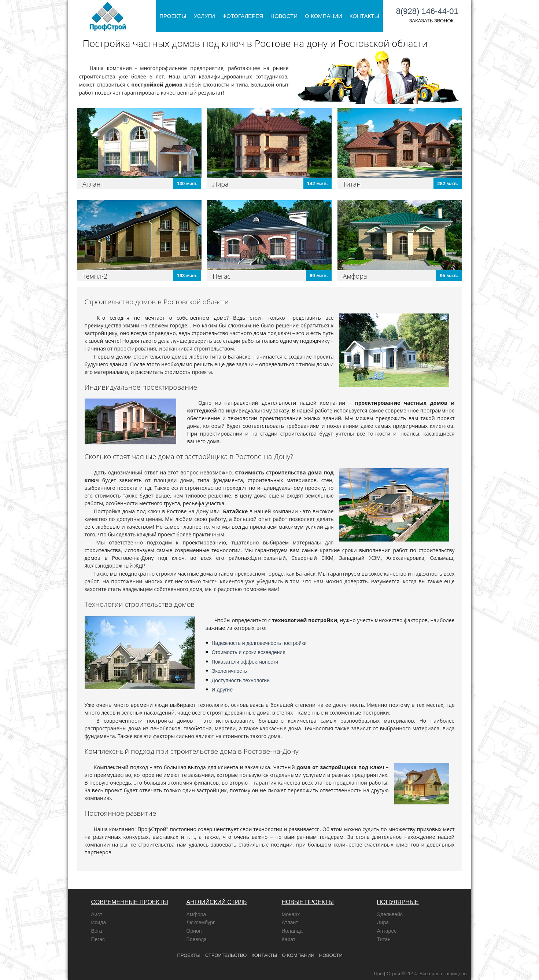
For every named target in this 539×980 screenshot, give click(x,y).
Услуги (204, 16)
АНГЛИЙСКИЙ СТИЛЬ (217, 902)
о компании (298, 955)
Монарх (291, 914)
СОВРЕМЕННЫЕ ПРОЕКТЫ (130, 902)
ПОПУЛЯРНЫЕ (398, 902)
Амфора (355, 276)
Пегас (221, 276)
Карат (289, 939)
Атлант (93, 184)
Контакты (364, 16)
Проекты (173, 16)
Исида (99, 922)
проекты (189, 955)
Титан (352, 184)
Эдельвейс (390, 914)
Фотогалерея (243, 16)
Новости (284, 16)
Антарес (387, 931)
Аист (97, 914)
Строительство (226, 955)
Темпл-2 (95, 276)
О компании (324, 16)
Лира (220, 184)
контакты (264, 955)
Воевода (197, 939)
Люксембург (201, 922)
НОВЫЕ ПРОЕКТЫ (308, 902)
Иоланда (292, 931)
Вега (97, 931)
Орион (194, 931)
